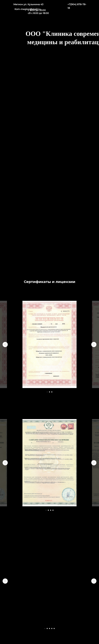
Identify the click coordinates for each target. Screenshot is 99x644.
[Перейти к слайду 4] (53, 510)
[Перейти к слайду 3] (52, 392)
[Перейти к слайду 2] (49, 392)
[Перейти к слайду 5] (54, 628)
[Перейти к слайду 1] (47, 392)
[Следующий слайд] (94, 344)
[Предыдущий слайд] (5, 344)
